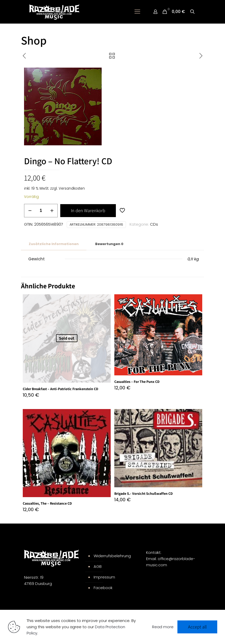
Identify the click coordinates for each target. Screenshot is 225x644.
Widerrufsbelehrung (112, 556)
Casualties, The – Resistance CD (47, 503)
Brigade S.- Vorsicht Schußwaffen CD (144, 493)
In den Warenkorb (88, 210)
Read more (163, 627)
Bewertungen (109, 244)
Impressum (104, 577)
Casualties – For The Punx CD (137, 382)
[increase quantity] (52, 211)
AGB (98, 566)
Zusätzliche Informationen (54, 244)
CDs (154, 224)
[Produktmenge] (41, 211)
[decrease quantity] (30, 211)
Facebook (103, 588)
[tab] (54, 244)
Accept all (197, 627)
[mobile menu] (137, 12)
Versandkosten (72, 188)
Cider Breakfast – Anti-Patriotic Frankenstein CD (61, 389)
